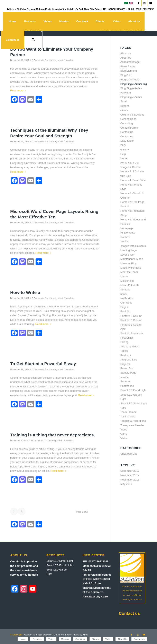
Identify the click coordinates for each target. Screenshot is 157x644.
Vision (124, 438)
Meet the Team (129, 272)
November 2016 (130, 480)
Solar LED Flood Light (133, 390)
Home (124, 158)
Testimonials (128, 417)
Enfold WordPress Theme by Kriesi (71, 635)
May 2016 (126, 484)
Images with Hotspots (133, 246)
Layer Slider (127, 255)
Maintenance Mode (132, 259)
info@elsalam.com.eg (98, 575)
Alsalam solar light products (38, 635)
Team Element (129, 412)
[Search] (33, 40)
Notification (127, 298)
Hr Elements (128, 233)
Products (126, 355)
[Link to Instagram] (145, 3)
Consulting (127, 123)
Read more (19, 91)
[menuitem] (12, 21)
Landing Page (129, 250)
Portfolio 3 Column (131, 320)
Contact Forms (129, 128)
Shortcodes (127, 386)
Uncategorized (56, 60)
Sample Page (128, 373)
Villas (124, 434)
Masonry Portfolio (131, 268)
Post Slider (127, 338)
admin (71, 60)
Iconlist (124, 241)
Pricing (124, 342)
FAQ (123, 145)
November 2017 (130, 475)
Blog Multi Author (130, 80)
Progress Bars (129, 360)
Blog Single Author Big (134, 84)
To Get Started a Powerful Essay (43, 364)
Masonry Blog (128, 263)
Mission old (127, 281)
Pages (124, 307)
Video (124, 430)
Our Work (126, 303)
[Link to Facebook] (138, 3)
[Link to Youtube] (151, 3)
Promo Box (127, 368)
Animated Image (130, 62)
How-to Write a (25, 292)
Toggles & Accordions (133, 421)
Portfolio (125, 311)
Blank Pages (128, 66)
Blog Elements (129, 71)
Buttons (125, 106)
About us (126, 53)
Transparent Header (132, 425)
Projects (125, 364)
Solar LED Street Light (134, 403)
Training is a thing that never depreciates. (53, 435)
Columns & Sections (132, 115)
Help (123, 154)
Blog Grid (126, 75)
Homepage (127, 228)
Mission (125, 276)
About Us (126, 58)
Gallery (125, 150)
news (123, 294)
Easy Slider (127, 141)
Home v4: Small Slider (134, 180)
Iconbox (125, 237)
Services (126, 381)
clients (124, 110)
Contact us (127, 132)
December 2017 (130, 471)
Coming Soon (128, 119)
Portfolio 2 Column (131, 316)
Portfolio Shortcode (132, 333)
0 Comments (38, 60)
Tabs (123, 408)
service (125, 377)
